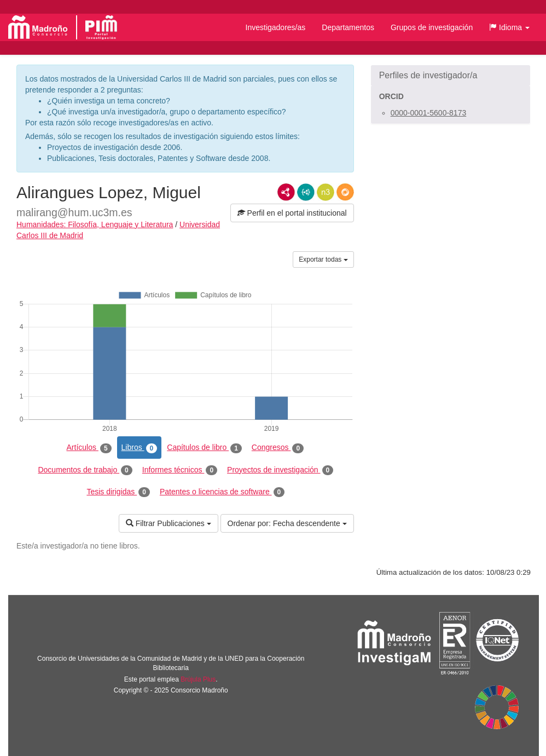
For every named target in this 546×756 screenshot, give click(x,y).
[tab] (451, 76)
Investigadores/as (276, 27)
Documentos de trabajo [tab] (85, 470)
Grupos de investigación (432, 27)
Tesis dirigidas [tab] (118, 492)
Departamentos (348, 27)
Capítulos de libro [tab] (204, 448)
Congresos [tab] (278, 448)
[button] (509, 27)
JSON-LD (306, 192)
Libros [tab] (140, 448)
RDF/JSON (345, 192)
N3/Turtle (326, 192)
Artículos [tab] (89, 448)
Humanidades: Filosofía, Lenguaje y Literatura (95, 224)
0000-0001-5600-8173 (429, 113)
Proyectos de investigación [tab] (280, 470)
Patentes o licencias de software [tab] (222, 492)
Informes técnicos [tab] (180, 470)
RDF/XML (286, 192)
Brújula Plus (198, 679)
